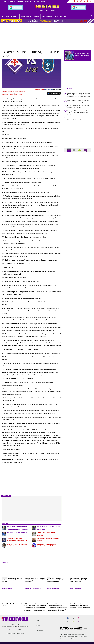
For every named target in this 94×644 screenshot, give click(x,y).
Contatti (39, 626)
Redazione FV (7, 93)
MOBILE (43, 1)
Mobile (38, 621)
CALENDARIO (29, 1)
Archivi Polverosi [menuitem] (47, 16)
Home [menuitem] (7, 16)
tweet (57, 90)
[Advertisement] (78, 224)
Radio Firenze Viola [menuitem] (60, 16)
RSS (38, 623)
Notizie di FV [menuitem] (15, 16)
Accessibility (40, 628)
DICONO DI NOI (12, 1)
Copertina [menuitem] (36, 16)
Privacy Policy (41, 631)
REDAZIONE (20, 1)
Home (4, 1)
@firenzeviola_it (18, 93)
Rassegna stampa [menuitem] (26, 16)
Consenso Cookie (41, 633)
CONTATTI (37, 1)
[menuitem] (2, 16)
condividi (48, 90)
